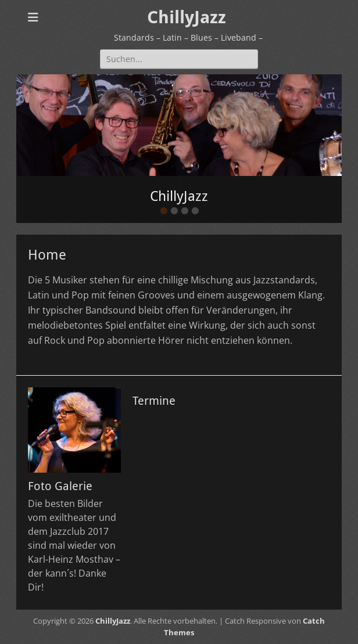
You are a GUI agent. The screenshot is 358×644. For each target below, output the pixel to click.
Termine (154, 401)
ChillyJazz (187, 17)
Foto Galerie (60, 486)
